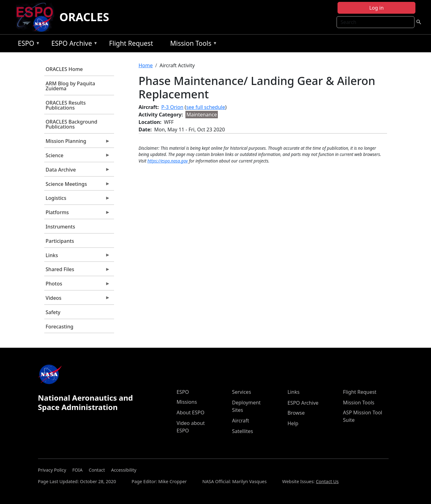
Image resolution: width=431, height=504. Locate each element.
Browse (296, 413)
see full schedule (206, 107)
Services (242, 392)
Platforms (77, 214)
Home (146, 65)
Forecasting (59, 327)
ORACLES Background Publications (71, 124)
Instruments (60, 227)
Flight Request (131, 43)
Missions (187, 402)
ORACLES (84, 17)
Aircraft (241, 421)
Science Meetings (77, 186)
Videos (77, 299)
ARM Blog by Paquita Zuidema (70, 86)
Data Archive (77, 171)
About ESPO (191, 412)
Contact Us (327, 481)
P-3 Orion (172, 107)
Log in (376, 8)
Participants (60, 241)
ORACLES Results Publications (66, 105)
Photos (77, 285)
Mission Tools (192, 44)
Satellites (243, 431)
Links (77, 257)
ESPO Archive (73, 44)
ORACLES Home (64, 69)
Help (293, 423)
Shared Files (77, 271)
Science (77, 157)
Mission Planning (77, 143)
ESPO (27, 44)
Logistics (77, 200)
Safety (53, 312)
